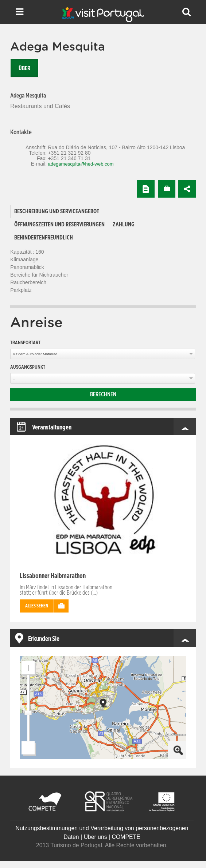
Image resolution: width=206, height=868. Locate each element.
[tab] (57, 212)
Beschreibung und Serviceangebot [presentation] (57, 211)
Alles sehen (37, 606)
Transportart (25, 343)
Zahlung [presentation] (124, 225)
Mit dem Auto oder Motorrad (35, 354)
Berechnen (103, 395)
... (14, 378)
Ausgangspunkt (28, 367)
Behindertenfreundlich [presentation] (44, 238)
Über (24, 68)
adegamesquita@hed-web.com (81, 164)
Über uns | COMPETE (112, 837)
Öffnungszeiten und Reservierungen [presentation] (59, 225)
